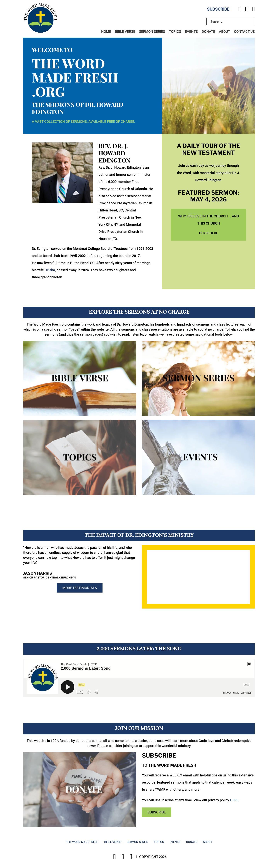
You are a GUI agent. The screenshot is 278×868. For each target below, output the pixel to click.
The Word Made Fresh (82, 842)
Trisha (50, 270)
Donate (208, 32)
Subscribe (218, 9)
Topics (175, 32)
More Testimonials (80, 588)
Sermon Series (152, 32)
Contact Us (244, 32)
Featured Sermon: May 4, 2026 (208, 196)
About (225, 32)
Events (191, 32)
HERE (234, 800)
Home (106, 32)
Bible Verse (125, 32)
